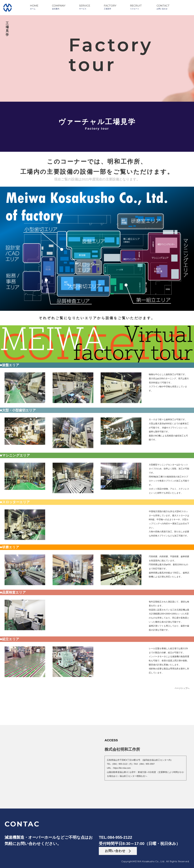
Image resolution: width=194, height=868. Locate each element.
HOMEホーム (34, 7)
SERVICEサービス (85, 7)
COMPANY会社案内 (59, 7)
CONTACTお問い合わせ (163, 7)
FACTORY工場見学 (110, 7)
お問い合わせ (118, 851)
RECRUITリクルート (136, 7)
